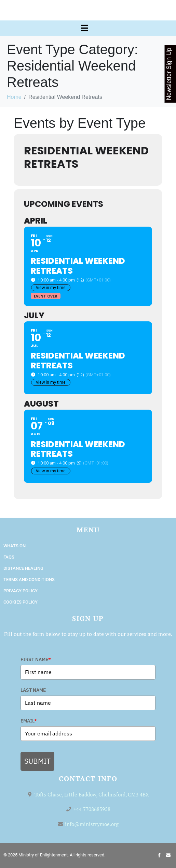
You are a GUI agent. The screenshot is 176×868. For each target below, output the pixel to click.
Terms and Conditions (29, 580)
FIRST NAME (36, 659)
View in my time (51, 287)
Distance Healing (23, 568)
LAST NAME (33, 690)
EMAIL (29, 721)
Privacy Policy (21, 591)
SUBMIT (37, 761)
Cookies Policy (21, 602)
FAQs (9, 557)
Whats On (15, 546)
